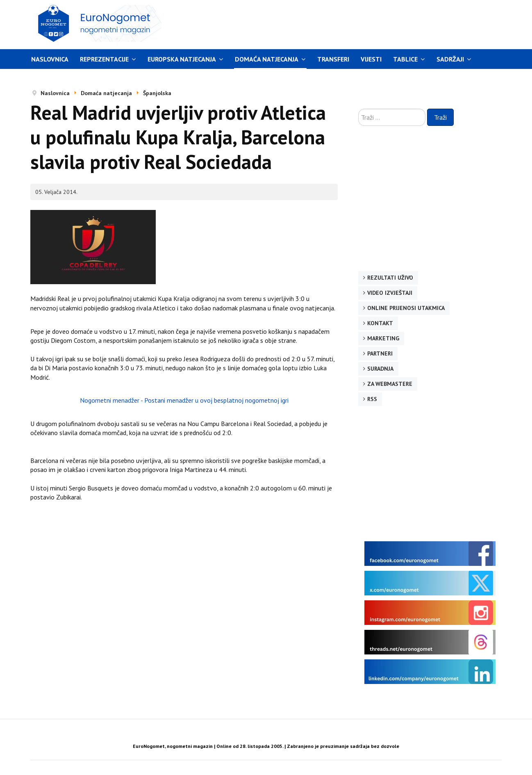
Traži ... (358, 109)
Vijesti (371, 59)
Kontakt (380, 323)
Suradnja (380, 369)
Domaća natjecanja (267, 59)
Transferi (333, 59)
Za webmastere (390, 384)
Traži (440, 117)
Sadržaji (450, 59)
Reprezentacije (104, 59)
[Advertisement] (343, 23)
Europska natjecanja (182, 59)
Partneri (380, 353)
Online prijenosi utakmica (406, 308)
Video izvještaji (390, 293)
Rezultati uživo (390, 278)
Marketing (383, 338)
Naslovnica (50, 59)
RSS (372, 399)
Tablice (405, 59)
